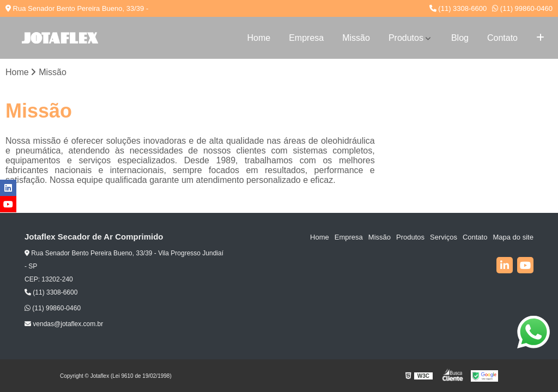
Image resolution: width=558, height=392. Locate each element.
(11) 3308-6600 (458, 8)
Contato (502, 38)
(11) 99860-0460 (522, 8)
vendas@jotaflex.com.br (64, 324)
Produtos (406, 38)
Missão (356, 38)
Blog (460, 38)
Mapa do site (513, 237)
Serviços (444, 237)
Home (259, 38)
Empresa (306, 38)
